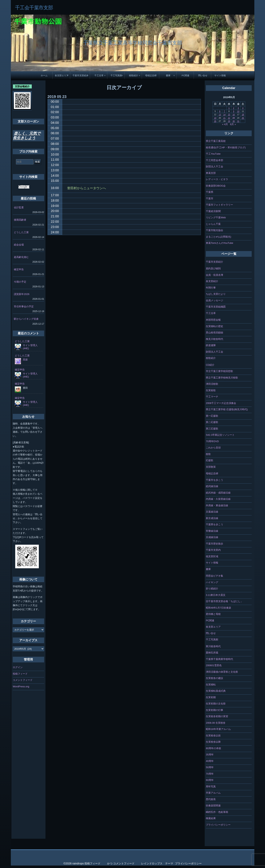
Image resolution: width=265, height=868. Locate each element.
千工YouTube (213, 154)
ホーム (44, 75)
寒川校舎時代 (213, 646)
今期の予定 (20, 282)
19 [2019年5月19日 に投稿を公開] (215, 118)
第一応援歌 (212, 416)
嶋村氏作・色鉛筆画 (217, 812)
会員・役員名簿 (214, 275)
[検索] (24, 187)
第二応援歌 (212, 422)
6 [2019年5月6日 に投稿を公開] (220, 111)
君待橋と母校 (213, 614)
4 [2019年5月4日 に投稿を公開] (243, 108)
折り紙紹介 (212, 589)
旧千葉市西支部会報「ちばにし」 (224, 601)
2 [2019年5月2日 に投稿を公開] (234, 108)
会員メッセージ (214, 300)
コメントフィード (23, 680)
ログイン (18, 667)
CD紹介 (210, 365)
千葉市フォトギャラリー (219, 205)
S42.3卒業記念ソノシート (220, 435)
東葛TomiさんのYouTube (220, 243)
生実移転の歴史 (214, 326)
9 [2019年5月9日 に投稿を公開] (234, 111)
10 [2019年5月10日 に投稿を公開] (238, 111)
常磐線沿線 (212, 531)
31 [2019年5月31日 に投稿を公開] (238, 121)
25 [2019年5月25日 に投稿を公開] (243, 118)
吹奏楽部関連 (213, 806)
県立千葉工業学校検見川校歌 (222, 378)
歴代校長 (211, 799)
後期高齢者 (20, 220)
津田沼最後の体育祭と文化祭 (222, 672)
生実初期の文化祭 (216, 704)
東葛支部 (211, 173)
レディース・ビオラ (217, 179)
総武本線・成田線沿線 (218, 493)
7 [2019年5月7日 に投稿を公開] (224, 111)
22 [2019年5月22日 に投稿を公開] (229, 118)
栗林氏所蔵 (212, 653)
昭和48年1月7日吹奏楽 (218, 608)
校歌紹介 (134, 75)
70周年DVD (212, 441)
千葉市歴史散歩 (214, 544)
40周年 (210, 761)
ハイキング (212, 582)
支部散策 (211, 467)
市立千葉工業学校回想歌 (219, 371)
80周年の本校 (213, 748)
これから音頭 (213, 448)
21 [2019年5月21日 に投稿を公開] (224, 118)
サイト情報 (220, 75)
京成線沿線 (212, 537)
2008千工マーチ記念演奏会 (221, 403)
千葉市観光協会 (214, 230)
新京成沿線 (212, 518)
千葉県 (210, 192)
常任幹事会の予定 (24, 306)
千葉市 (210, 198)
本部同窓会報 (213, 320)
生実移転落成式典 (216, 691)
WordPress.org (21, 686)
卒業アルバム (213, 793)
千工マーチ (212, 397)
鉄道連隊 (211, 345)
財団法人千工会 (214, 167)
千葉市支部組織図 (216, 307)
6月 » (233, 124)
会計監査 (19, 207)
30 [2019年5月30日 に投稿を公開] (234, 121)
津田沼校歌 (212, 384)
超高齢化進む (21, 257)
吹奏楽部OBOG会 (216, 186)
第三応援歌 (212, 429)
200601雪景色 (214, 665)
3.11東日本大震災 (216, 595)
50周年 (210, 767)
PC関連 (185, 75)
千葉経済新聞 (213, 211)
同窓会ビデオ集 (214, 576)
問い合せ (203, 75)
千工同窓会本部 (214, 160)
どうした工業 (21, 232)
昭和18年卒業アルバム (218, 729)
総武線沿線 (212, 486)
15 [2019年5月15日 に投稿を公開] (229, 114)
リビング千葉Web (216, 217)
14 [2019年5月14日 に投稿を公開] (224, 114)
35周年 (210, 755)
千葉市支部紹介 (80, 75)
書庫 (168, 75)
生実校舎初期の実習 (217, 716)
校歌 (208, 454)
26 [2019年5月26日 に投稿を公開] (215, 121)
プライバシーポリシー (218, 825)
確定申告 (19, 269)
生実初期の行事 (214, 710)
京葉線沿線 (212, 512)
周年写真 (211, 787)
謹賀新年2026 (22, 294)
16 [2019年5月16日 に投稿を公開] (234, 114)
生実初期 (211, 697)
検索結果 (211, 818)
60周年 (210, 780)
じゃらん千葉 (213, 224)
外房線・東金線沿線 (217, 505)
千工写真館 (116, 75)
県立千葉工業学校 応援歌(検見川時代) (227, 409)
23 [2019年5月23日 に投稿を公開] (234, 118)
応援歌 (210, 460)
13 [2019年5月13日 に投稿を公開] (220, 114)
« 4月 (225, 124)
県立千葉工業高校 (216, 141)
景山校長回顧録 (214, 333)
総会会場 (19, 245)
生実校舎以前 (213, 736)
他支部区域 (212, 556)
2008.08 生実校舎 (216, 723)
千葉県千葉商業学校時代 (219, 659)
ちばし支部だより (216, 294)
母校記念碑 (151, 75)
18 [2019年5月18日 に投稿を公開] (243, 114)
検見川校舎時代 (214, 339)
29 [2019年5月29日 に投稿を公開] (229, 121)
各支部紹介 (212, 281)
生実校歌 (211, 390)
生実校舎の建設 (214, 678)
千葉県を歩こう (214, 524)
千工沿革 (99, 75)
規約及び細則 (213, 268)
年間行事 (211, 288)
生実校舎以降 (213, 742)
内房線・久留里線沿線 (218, 499)
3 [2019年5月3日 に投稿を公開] (238, 108)
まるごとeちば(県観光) (218, 237)
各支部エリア (62, 75)
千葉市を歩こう (214, 480)
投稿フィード (20, 674)
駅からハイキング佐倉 (26, 319)
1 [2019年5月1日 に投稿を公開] (229, 108)
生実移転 (211, 685)
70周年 (210, 774)
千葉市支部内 (213, 550)
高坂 (25, 360)
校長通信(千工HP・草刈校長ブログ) (226, 147)
